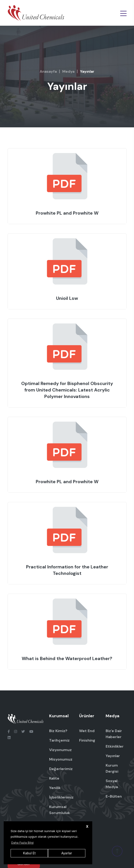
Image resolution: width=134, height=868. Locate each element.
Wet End (87, 731)
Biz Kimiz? (58, 731)
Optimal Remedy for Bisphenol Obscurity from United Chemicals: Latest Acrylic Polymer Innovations (67, 390)
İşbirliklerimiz (61, 797)
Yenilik (55, 788)
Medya (68, 71)
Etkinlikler (115, 746)
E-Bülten (114, 796)
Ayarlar (67, 853)
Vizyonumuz (60, 750)
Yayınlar (113, 756)
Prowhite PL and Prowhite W (67, 213)
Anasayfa (48, 71)
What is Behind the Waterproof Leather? (67, 658)
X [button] (87, 826)
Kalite (54, 778)
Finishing (87, 740)
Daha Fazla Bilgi (22, 843)
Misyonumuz (61, 759)
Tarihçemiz (59, 740)
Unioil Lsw (67, 298)
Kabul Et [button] (29, 853)
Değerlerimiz (61, 769)
